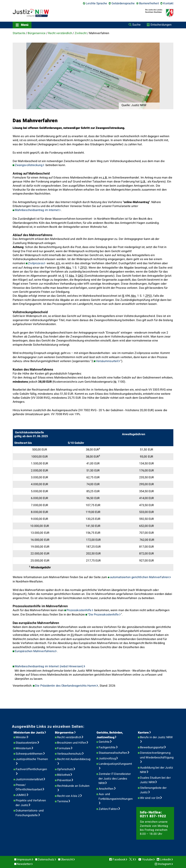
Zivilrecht (81, 33)
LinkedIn (166, 860)
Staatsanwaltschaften (113, 753)
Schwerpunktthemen (29, 754)
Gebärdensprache (123, 3)
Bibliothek (64, 775)
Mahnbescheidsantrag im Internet (37, 210)
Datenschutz (46, 860)
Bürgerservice (37, 33)
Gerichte (104, 742)
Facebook (119, 860)
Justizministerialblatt (29, 779)
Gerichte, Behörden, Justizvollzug (110, 735)
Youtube (147, 860)
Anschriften (106, 789)
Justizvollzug (107, 758)
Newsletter (24, 864)
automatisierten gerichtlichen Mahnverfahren (140, 577)
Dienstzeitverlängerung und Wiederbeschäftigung (157, 755)
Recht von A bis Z (68, 796)
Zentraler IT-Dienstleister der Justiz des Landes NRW (115, 779)
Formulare (64, 748)
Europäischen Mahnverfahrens (35, 651)
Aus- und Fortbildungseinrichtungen (116, 797)
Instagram (165, 864)
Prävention (64, 780)
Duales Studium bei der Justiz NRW (155, 780)
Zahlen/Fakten (108, 809)
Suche (136, 25)
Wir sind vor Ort (150, 798)
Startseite (19, 33)
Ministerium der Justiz (29, 733)
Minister (21, 737)
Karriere (143, 733)
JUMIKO (21, 795)
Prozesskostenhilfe (79, 610)
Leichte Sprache (96, 3)
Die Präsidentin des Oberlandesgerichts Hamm (66, 686)
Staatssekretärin (26, 743)
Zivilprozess (36, 263)
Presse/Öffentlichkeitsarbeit (29, 787)
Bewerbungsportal (152, 747)
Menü (25, 25)
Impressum (24, 860)
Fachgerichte (107, 747)
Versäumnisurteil (107, 361)
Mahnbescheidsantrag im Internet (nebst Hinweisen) (49, 666)
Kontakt (168, 3)
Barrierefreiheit (149, 3)
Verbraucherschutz (69, 754)
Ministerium (23, 748)
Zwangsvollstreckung (29, 165)
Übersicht (67, 860)
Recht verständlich (60, 33)
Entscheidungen (161, 25)
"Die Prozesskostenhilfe (103, 615)
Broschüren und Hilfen (72, 743)
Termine (63, 801)
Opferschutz (65, 769)
